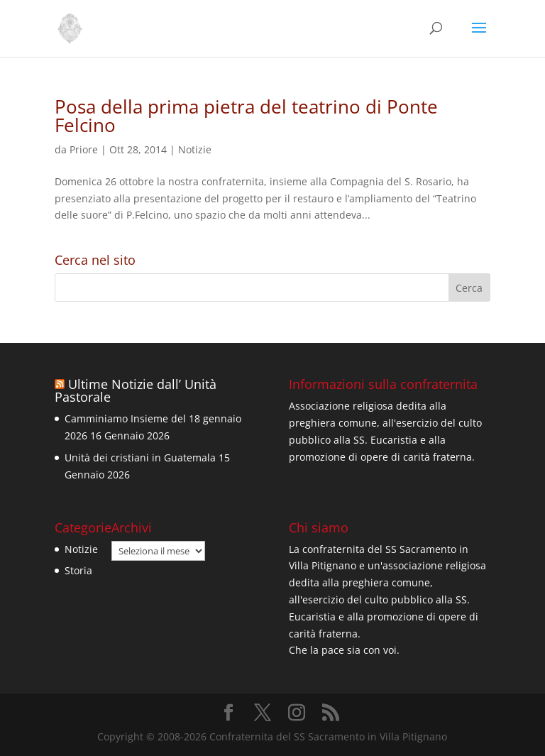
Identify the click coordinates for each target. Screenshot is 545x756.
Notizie (195, 149)
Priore (84, 149)
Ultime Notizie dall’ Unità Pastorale (136, 390)
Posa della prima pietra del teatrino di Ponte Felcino (246, 116)
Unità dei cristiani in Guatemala (140, 458)
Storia (78, 570)
